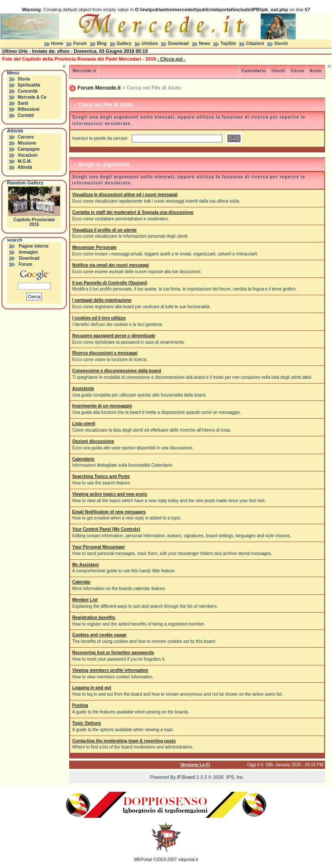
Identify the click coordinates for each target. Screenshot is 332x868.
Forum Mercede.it (99, 88)
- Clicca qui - (171, 59)
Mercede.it (84, 71)
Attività (25, 167)
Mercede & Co (32, 97)
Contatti (26, 115)
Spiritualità (29, 85)
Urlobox (150, 44)
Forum (80, 44)
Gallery (124, 44)
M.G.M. (25, 161)
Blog (102, 44)
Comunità (28, 91)
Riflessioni (29, 109)
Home (57, 44)
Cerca (297, 71)
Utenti (278, 71)
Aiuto (316, 71)
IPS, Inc (235, 777)
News (204, 44)
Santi (23, 103)
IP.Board (186, 777)
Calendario (254, 71)
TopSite (228, 44)
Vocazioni (28, 155)
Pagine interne (34, 246)
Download (179, 44)
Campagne (29, 149)
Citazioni (255, 44)
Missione (27, 143)
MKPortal (143, 860)
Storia (24, 79)
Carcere (26, 137)
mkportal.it (188, 860)
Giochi (281, 44)
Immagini (29, 252)
